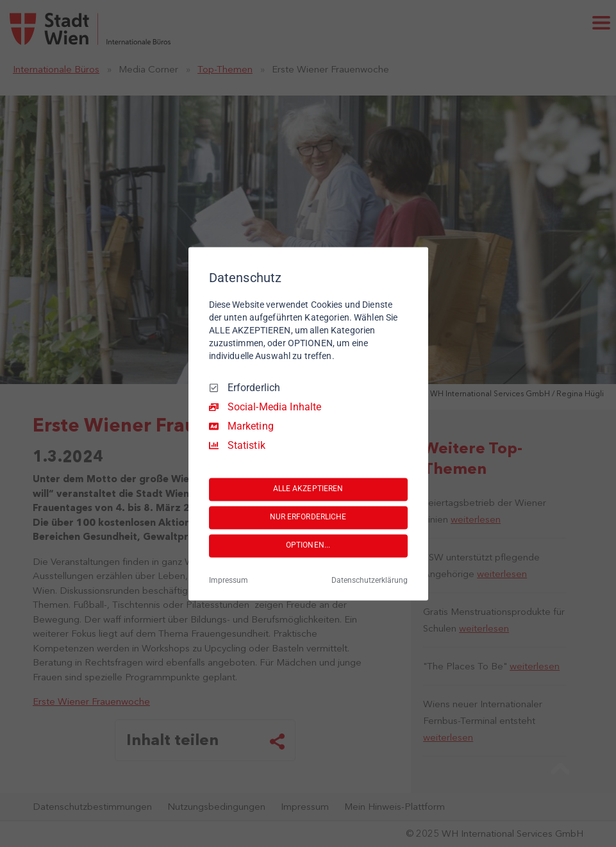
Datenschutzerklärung (370, 580)
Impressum (229, 580)
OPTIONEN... (308, 546)
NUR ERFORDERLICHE (308, 517)
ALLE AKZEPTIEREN (308, 489)
